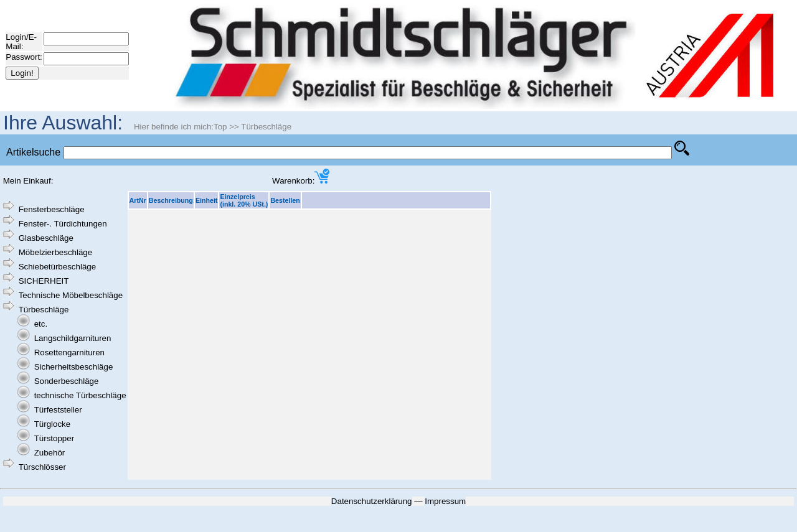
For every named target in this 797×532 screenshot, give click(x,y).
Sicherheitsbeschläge (74, 367)
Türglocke (53, 424)
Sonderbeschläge (67, 381)
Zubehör (50, 453)
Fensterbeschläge (52, 209)
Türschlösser (42, 467)
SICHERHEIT (44, 281)
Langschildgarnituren (73, 338)
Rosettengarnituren (69, 352)
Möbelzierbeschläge (56, 252)
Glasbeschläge (46, 238)
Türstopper (54, 438)
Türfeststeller (58, 410)
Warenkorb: (301, 181)
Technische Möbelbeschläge (71, 295)
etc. (41, 324)
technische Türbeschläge (80, 395)
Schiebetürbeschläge (57, 267)
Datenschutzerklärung (372, 501)
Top (220, 127)
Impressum (445, 501)
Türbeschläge (266, 127)
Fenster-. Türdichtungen (63, 224)
